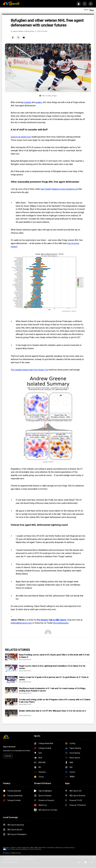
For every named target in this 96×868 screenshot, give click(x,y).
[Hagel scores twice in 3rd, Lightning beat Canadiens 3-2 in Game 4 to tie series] (11, 668)
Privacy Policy (69, 848)
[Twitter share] (18, 38)
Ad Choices (59, 848)
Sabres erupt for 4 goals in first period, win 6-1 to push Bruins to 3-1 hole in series (54, 678)
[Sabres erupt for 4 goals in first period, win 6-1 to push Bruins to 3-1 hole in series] (11, 680)
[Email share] (24, 38)
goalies (39, 102)
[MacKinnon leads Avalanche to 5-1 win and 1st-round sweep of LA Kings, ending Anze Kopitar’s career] (11, 691)
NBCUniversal (16, 853)
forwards (27, 102)
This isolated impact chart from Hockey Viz (29, 370)
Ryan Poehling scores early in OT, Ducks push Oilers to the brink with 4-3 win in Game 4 (54, 656)
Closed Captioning (23, 848)
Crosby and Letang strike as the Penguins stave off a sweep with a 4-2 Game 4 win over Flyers (55, 701)
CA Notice (25, 849)
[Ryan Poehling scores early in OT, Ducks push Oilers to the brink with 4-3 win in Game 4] (11, 657)
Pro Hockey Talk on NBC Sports (52, 620)
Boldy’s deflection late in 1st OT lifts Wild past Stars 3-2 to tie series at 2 (52, 711)
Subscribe (8, 756)
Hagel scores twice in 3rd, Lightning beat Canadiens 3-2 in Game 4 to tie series (52, 667)
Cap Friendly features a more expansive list (59, 189)
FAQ (32, 848)
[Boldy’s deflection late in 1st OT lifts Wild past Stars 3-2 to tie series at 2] (11, 713)
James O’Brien (18, 31)
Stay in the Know (9, 747)
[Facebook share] (13, 38)
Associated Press (25, 660)
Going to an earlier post (21, 137)
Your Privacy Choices (14, 849)
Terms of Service (35, 849)
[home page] (11, 4)
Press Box (51, 848)
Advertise (6, 848)
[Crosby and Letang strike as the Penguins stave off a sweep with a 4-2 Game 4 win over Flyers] (11, 702)
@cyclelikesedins (61, 623)
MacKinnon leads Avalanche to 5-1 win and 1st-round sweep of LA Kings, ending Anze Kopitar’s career (52, 690)
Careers (13, 848)
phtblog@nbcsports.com (21, 623)
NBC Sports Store (40, 848)
